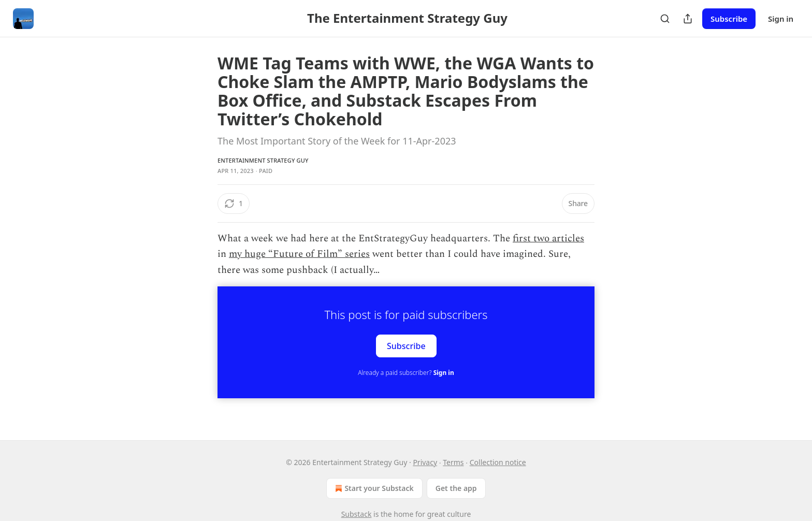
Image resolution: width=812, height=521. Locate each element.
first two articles (548, 238)
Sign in (781, 19)
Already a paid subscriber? (406, 373)
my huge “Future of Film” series (299, 254)
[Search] (665, 19)
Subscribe (729, 19)
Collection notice (498, 462)
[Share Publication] (688, 19)
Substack (357, 514)
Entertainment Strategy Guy (263, 160)
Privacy (425, 462)
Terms (453, 462)
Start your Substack (373, 488)
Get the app (456, 488)
